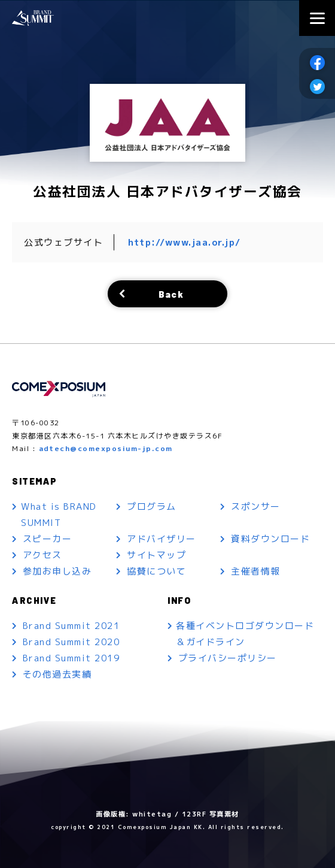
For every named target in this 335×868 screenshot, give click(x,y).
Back (171, 294)
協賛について (156, 571)
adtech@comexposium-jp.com (106, 448)
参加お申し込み (57, 571)
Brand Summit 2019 (71, 658)
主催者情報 (256, 571)
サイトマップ (156, 555)
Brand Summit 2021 (71, 626)
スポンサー (256, 506)
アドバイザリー (162, 539)
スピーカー (48, 539)
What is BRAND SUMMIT (60, 515)
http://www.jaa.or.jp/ (185, 242)
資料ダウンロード (270, 539)
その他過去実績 (57, 674)
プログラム (152, 506)
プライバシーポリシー (228, 658)
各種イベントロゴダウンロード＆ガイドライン (246, 634)
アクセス (42, 555)
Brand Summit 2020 (71, 642)
